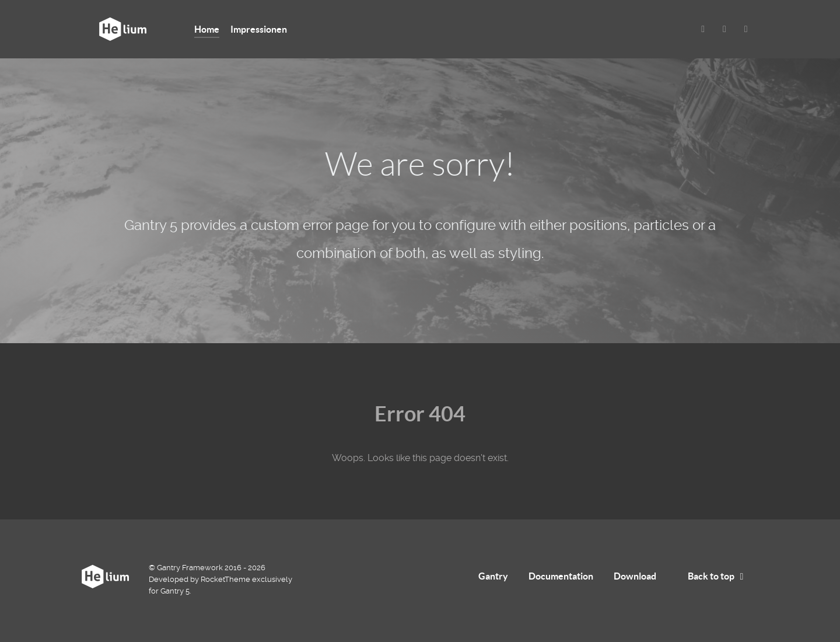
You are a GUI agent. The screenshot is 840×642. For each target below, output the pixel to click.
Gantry (493, 576)
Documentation (561, 576)
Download (635, 576)
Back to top (718, 576)
